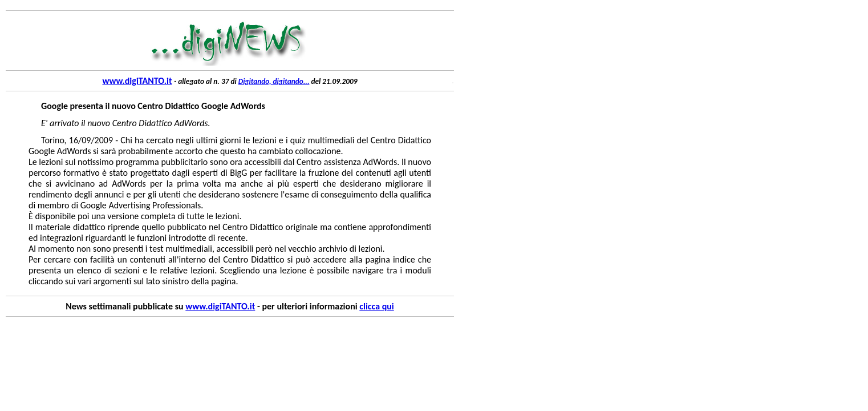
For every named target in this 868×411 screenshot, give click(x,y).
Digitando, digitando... (274, 81)
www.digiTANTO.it (137, 81)
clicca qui (376, 306)
